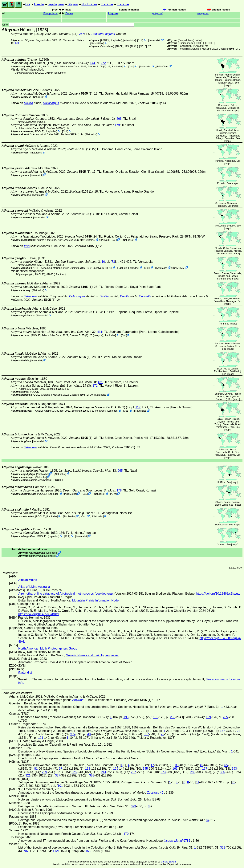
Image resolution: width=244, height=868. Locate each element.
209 (45, 772)
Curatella (145, 296)
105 (156, 717)
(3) (71, 386)
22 (238, 731)
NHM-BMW (97, 43)
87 (208, 820)
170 (126, 834)
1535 (89, 851)
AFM (114, 494)
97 (61, 769)
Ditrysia (73, 4)
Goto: (68, 25)
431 (100, 332)
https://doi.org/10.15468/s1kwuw (218, 594)
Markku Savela (168, 862)
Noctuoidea (89, 4)
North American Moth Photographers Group (48, 648)
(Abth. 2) (100, 407)
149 (17, 43)
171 (95, 386)
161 (175, 769)
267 (82, 34)
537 (146, 734)
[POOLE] (199, 43)
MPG (92, 240)
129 (208, 717)
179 (117, 125)
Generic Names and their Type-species (92, 655)
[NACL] (119, 46)
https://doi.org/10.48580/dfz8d (39, 614)
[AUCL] (134, 46)
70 (234, 782)
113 (88, 769)
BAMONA (162, 66)
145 (145, 769)
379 (73, 734)
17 (152, 765)
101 (60, 786)
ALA (199, 40)
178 (119, 490)
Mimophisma (50, 13)
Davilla (28, 103)
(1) (228, 49)
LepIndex (116, 40)
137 (223, 731)
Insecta (39, 4)
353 (92, 775)
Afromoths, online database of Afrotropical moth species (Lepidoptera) (65, 594)
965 (120, 471)
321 (28, 775)
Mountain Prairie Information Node (96, 600)
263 (119, 119)
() (158, 13)
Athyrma (113, 13)
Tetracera (30, 296)
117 (138, 407)
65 (226, 765)
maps (228, 85)
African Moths (28, 580)
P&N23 (105, 40)
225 (74, 772)
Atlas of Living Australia (34, 587)
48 (89, 734)
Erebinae (123, 4)
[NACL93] (198, 46)
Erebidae (107, 4)
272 (103, 63)
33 (177, 765)
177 (205, 769)
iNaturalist (154, 40)
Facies (69, 13)
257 (134, 772)
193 (126, 717)
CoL (140, 40)
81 (36, 769)
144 (92, 63)
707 (26, 851)
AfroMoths (130, 40)
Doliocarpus (51, 103)
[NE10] (143, 46)
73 (113, 262)
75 (162, 734)
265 (225, 717)
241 (104, 772)
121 (41, 738)
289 (193, 772)
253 (173, 717)
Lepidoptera (56, 4)
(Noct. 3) (86, 119)
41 (197, 782)
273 (163, 772)
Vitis (27, 246)
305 (223, 772)
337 (58, 775)
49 (201, 765)
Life (28, 4)
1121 (56, 851)
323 (223, 848)
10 (103, 262)
